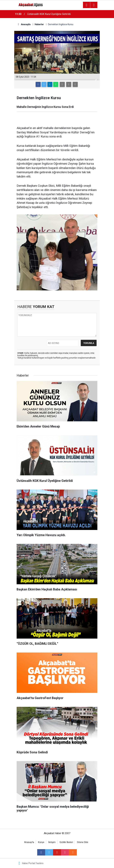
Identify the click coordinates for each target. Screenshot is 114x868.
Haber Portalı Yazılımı (33, 863)
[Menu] (86, 5)
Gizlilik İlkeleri (66, 842)
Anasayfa (29, 842)
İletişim (52, 842)
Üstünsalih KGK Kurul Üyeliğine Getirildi (49, 14)
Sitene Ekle (83, 842)
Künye (41, 842)
